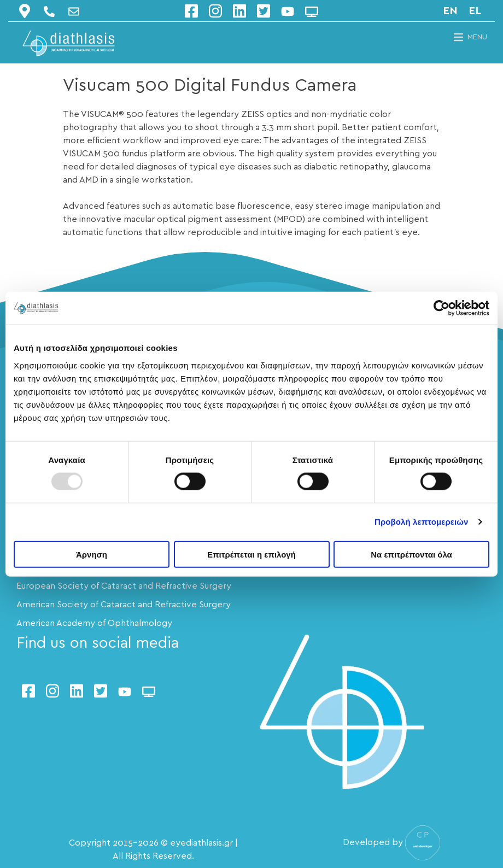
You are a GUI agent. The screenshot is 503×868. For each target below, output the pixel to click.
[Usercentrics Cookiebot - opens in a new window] (441, 308)
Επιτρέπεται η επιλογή (251, 554)
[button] (477, 37)
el (475, 11)
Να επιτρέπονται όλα (411, 554)
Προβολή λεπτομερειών (422, 522)
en (450, 11)
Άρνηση (92, 554)
